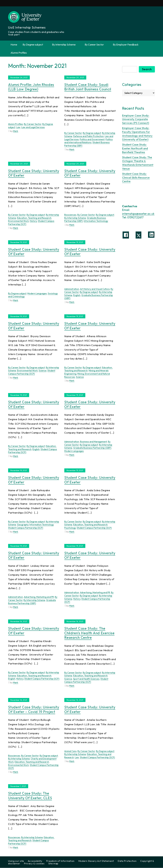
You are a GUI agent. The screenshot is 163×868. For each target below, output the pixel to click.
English (77, 295)
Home (14, 45)
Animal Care (70, 751)
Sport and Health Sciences (86, 679)
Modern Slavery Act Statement (96, 861)
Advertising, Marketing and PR (39, 597)
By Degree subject (35, 45)
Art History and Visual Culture (95, 289)
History (33, 221)
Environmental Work (18, 221)
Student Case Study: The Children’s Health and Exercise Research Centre (89, 633)
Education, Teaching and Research (34, 218)
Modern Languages (37, 293)
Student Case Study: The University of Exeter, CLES (30, 796)
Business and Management (94, 442)
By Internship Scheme (66, 45)
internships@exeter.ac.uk (138, 214)
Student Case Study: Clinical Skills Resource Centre (136, 178)
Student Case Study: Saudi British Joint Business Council (88, 87)
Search (147, 69)
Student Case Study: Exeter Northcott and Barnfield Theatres (135, 148)
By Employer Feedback (126, 45)
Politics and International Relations (89, 141)
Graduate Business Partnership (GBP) (92, 448)
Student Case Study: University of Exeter (34, 173)
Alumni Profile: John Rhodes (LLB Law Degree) (31, 87)
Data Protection (127, 861)
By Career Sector (96, 45)
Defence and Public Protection (89, 136)
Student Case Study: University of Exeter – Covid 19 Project (34, 710)
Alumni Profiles (19, 53)
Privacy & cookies (34, 864)
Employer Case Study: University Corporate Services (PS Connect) (136, 119)
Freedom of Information (60, 861)
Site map (53, 864)
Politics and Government (92, 139)
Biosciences (70, 215)
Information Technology (96, 221)
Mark (16, 131)
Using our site (16, 861)
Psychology (70, 528)
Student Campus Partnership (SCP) (32, 372)
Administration (72, 289)
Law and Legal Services (33, 127)
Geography (23, 525)
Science (43, 371)
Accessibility (35, 861)
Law (18, 127)
